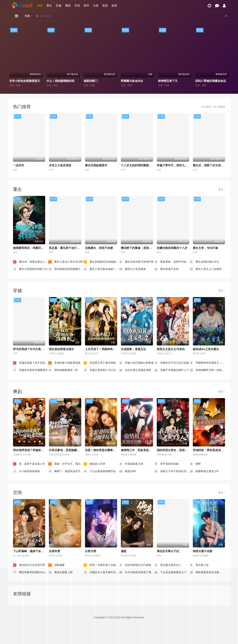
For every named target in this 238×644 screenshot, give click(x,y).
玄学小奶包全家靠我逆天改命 (27, 81)
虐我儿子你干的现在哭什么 (172, 471)
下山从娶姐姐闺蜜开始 (100, 471)
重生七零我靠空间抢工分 (30, 269)
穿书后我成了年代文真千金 (30, 349)
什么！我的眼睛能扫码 (60, 81)
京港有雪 (54, 551)
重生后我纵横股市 (96, 165)
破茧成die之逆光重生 (206, 349)
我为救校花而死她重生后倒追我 (66, 269)
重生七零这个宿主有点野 (66, 262)
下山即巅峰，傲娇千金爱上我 (31, 551)
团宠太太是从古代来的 (171, 349)
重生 (49, 5)
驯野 (195, 464)
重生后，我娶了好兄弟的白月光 (212, 165)
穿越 (59, 5)
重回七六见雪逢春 (132, 269)
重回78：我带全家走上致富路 (31, 262)
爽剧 (68, 5)
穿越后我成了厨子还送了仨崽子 (31, 363)
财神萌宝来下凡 (168, 81)
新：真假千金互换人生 (29, 464)
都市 (86, 5)
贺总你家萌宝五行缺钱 (135, 565)
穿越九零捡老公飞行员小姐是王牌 (101, 370)
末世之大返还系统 (60, 165)
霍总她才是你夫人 (168, 565)
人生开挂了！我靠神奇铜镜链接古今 (107, 349)
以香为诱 (91, 551)
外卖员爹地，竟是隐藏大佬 (66, 450)
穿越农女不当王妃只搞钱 (172, 363)
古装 (96, 5)
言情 (77, 5)
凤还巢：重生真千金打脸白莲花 (68, 248)
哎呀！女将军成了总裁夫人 (101, 565)
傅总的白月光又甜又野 (29, 565)
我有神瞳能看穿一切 (63, 370)
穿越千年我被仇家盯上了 (172, 370)
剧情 (114, 5)
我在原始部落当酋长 (61, 349)
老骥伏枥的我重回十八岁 (172, 248)
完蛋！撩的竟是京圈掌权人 (102, 450)
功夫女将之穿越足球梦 (135, 370)
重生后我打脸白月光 (204, 262)
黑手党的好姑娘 (166, 464)
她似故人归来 (94, 464)
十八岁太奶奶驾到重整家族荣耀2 (141, 165)
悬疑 (105, 5)
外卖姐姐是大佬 (131, 464)
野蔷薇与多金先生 (132, 81)
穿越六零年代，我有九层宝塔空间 (178, 165)
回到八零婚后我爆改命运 (211, 81)
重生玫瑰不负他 (166, 269)
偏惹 (124, 551)
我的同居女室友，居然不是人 (175, 450)
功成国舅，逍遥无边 (133, 349)
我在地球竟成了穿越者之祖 (30, 450)
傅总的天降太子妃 (168, 551)
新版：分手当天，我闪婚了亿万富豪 (66, 464)
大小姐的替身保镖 (26, 471)
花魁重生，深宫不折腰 (99, 248)
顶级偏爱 (57, 565)
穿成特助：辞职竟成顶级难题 (211, 450)
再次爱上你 (199, 565)
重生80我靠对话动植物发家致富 (101, 262)
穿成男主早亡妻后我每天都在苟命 (101, 363)
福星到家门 (91, 81)
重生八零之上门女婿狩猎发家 (207, 269)
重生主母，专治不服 (205, 248)
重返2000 (127, 471)
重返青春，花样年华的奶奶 (172, 262)
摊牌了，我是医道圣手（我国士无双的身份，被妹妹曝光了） (66, 471)
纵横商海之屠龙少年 (204, 471)
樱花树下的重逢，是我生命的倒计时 (143, 248)
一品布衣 (19, 165)
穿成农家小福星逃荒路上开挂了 (66, 363)
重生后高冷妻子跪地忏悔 (136, 262)
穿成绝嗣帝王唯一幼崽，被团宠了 (207, 370)
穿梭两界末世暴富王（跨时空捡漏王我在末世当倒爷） (207, 363)
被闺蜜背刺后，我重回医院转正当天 (35, 248)
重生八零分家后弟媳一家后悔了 (101, 269)
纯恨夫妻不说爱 (203, 551)
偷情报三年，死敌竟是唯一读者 (140, 450)
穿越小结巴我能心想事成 (136, 363)
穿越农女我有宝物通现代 (30, 370)
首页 (40, 5)
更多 (222, 189)
